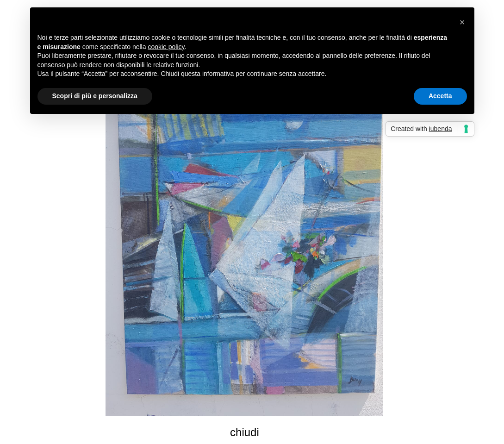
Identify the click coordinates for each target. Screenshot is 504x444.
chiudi (245, 432)
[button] (462, 22)
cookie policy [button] (166, 47)
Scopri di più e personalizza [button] (95, 96)
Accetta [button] (440, 96)
